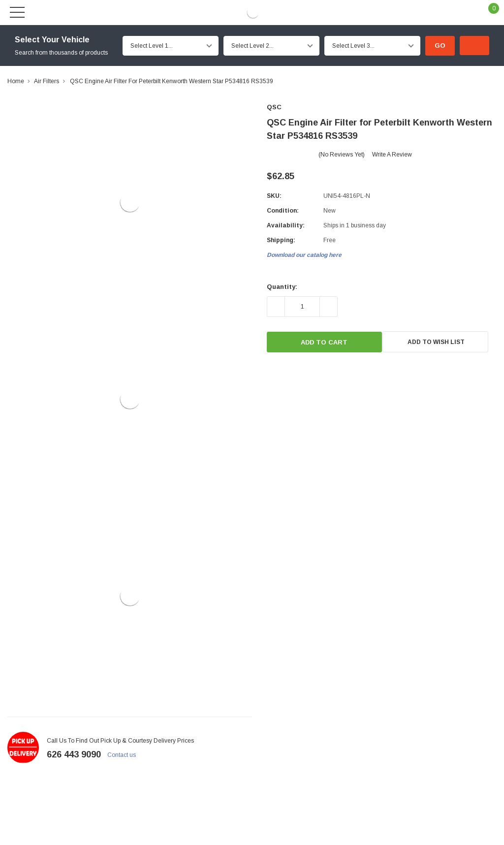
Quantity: (282, 287)
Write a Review (392, 155)
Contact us (126, 755)
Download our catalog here (304, 255)
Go (440, 46)
